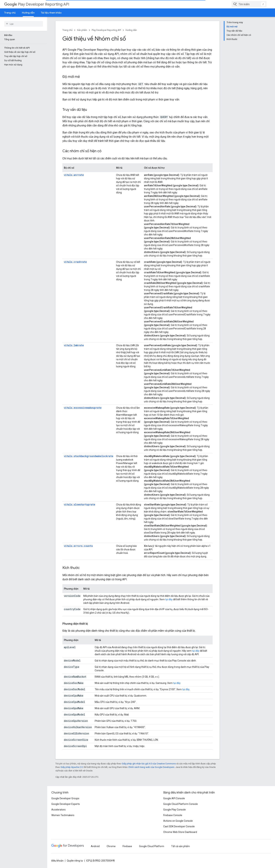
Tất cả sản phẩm (180, 846)
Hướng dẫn (131, 30)
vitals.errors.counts (78, 546)
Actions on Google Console (178, 821)
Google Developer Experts (66, 804)
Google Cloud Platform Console (181, 804)
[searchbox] (24, 24)
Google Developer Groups (65, 798)
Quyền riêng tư (75, 861)
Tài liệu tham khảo (51, 13)
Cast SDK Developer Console (179, 826)
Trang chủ (10, 13)
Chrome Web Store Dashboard (180, 832)
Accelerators (58, 810)
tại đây (169, 599)
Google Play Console (175, 810)
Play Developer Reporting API (37, 4)
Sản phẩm (82, 30)
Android (95, 846)
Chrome (111, 846)
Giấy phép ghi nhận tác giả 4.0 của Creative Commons (149, 764)
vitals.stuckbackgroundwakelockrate (89, 456)
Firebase (127, 846)
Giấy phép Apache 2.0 (72, 767)
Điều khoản (57, 861)
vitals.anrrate (74, 175)
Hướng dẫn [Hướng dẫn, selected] (28, 13)
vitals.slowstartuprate (80, 504)
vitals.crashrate (75, 262)
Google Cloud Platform (152, 846)
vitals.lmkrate (74, 345)
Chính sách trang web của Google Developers (151, 767)
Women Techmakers (63, 815)
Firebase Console (173, 815)
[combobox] (249, 4)
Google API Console (174, 798)
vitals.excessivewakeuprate (83, 408)
